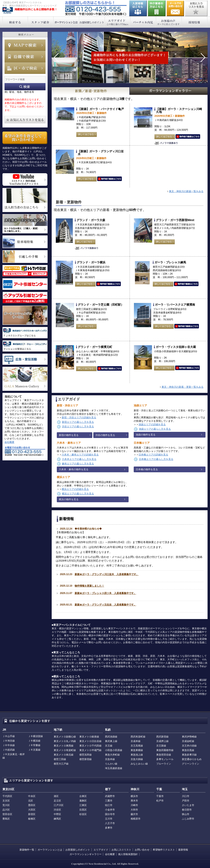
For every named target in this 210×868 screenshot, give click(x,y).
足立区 (57, 801)
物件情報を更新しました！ (89, 586)
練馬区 (57, 819)
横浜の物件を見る (69, 499)
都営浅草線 (86, 755)
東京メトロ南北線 (64, 755)
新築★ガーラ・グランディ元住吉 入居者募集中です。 (105, 605)
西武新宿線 (162, 737)
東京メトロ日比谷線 (90, 741)
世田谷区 (7, 814)
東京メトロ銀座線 (89, 737)
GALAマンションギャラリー (169, 91)
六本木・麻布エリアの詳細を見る (80, 455)
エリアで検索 (25, 68)
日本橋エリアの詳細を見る (153, 455)
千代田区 (7, 796)
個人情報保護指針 (128, 854)
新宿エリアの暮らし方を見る (78, 422)
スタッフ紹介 (41, 22)
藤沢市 (134, 814)
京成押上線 (162, 741)
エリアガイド (118, 22)
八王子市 (110, 823)
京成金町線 (188, 741)
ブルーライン (164, 764)
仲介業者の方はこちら (157, 8)
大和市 (134, 810)
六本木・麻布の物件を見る (74, 469)
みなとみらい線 (139, 764)
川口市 (186, 796)
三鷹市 (109, 801)
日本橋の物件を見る (147, 469)
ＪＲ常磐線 (34, 745)
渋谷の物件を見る (105, 435)
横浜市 (134, 796)
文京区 (6, 801)
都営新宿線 (86, 759)
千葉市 (160, 796)
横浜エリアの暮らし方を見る (78, 494)
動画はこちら (188, 137)
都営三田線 (60, 759)
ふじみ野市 (188, 819)
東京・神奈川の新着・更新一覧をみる (183, 387)
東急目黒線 (188, 750)
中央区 (32, 796)
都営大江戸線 (61, 764)
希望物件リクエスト (164, 850)
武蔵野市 (110, 796)
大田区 (32, 810)
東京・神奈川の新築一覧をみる (186, 191)
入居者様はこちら (138, 8)
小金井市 (110, 810)
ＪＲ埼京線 (9, 741)
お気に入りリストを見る (196, 8)
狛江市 (109, 805)
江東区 (83, 805)
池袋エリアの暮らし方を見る (155, 429)
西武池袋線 (111, 737)
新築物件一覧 (27, 850)
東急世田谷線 (164, 755)
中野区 (57, 814)
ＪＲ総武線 (9, 750)
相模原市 (136, 819)
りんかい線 (111, 764)
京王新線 (161, 746)
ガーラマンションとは (66, 22)
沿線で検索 (25, 57)
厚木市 (134, 801)
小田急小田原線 (114, 750)
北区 (31, 801)
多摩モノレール (165, 759)
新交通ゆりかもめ (192, 759)
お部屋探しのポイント (92, 22)
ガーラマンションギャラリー (86, 854)
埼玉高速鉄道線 (114, 768)
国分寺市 (110, 814)
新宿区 (32, 814)
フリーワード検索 (25, 87)
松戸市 (160, 801)
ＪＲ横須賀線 (35, 736)
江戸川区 (59, 805)
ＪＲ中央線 (9, 745)
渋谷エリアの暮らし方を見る (78, 427)
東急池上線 (137, 755)
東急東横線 (137, 750)
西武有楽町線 (138, 737)
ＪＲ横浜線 (34, 741)
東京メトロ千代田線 (90, 746)
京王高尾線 (137, 746)
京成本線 (136, 741)
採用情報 (195, 22)
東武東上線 (111, 741)
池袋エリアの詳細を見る (152, 424)
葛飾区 (83, 801)
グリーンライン (191, 764)
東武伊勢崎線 (189, 737)
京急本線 (110, 759)
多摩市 (109, 828)
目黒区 (83, 810)
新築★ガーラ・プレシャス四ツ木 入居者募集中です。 (105, 593)
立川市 (109, 819)
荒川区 (6, 805)
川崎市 (134, 805)
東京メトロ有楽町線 (65, 750)
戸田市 (186, 801)
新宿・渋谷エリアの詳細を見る (79, 417)
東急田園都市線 (165, 750)
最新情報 (183, 850)
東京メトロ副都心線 (65, 737)
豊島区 (6, 819)
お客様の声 (169, 22)
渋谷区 (57, 810)
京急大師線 (137, 759)
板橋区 (32, 819)
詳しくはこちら (87, 134)
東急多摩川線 (189, 755)
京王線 (109, 746)
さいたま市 (188, 805)
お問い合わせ (175, 8)
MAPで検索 (25, 45)
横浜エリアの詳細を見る (75, 489)
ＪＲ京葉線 (34, 750)
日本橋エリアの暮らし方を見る (156, 459)
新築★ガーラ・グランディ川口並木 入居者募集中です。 (107, 574)
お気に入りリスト (121, 850)
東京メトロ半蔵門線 (90, 750)
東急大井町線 (112, 755)
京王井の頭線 (189, 746)
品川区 (6, 810)
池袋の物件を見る (146, 435)
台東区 (83, 796)
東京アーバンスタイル (8, 10)
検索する (15, 22)
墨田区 (32, 805)
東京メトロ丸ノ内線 (65, 741)
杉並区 (83, 814)
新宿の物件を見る (69, 435)
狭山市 (186, 814)
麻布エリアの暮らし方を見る (78, 464)
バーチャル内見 (143, 22)
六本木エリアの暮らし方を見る (79, 459)
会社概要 (9, 442)
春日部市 (187, 810)
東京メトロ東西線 (64, 746)
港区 (56, 796)
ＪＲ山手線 (9, 736)
